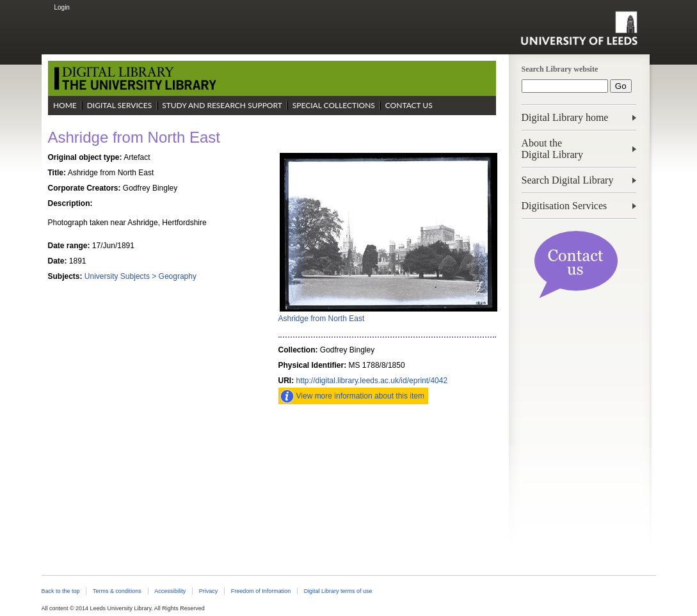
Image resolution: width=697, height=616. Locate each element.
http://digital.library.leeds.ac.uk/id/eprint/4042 (372, 381)
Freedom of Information (261, 591)
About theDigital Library (552, 149)
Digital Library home (565, 117)
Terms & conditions (117, 591)
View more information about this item (361, 396)
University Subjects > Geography (140, 276)
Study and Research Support (222, 105)
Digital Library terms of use (338, 591)
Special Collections (334, 105)
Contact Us (409, 105)
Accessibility (170, 591)
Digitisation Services (565, 206)
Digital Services (120, 105)
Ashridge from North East (322, 319)
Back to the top (61, 591)
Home (65, 105)
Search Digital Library (568, 180)
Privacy (208, 591)
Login (61, 7)
